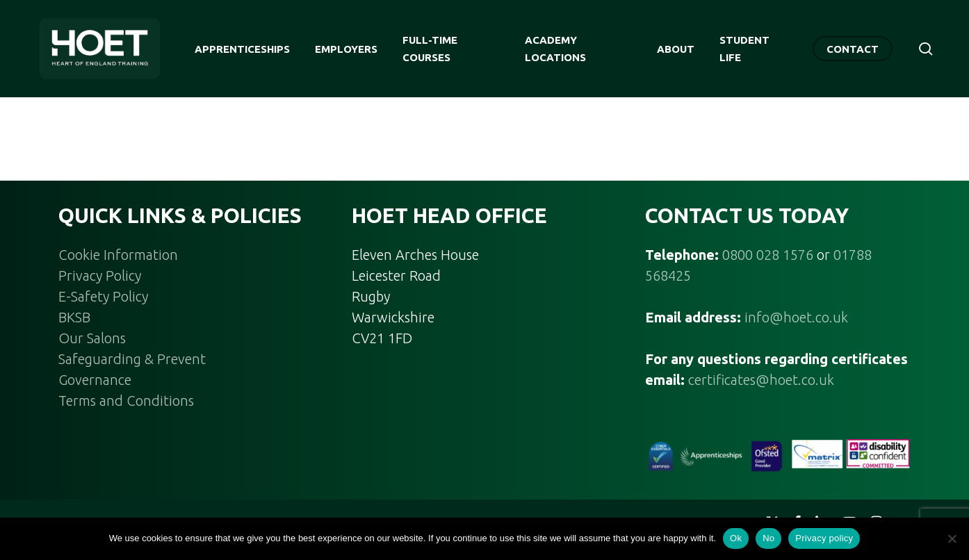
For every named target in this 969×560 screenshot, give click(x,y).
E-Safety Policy (103, 296)
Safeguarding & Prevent (132, 359)
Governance (95, 380)
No (768, 538)
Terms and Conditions (126, 401)
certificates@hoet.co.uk (761, 380)
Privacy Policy (100, 275)
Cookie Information (118, 255)
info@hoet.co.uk (796, 317)
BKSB (74, 317)
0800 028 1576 (768, 255)
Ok (736, 538)
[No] (952, 538)
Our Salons (92, 338)
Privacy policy (824, 538)
